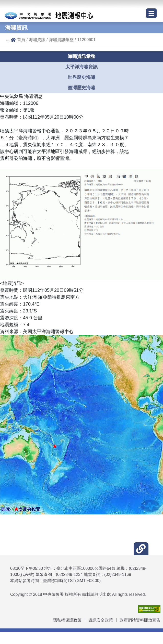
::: (8, 40)
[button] (141, 549)
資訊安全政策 (101, 620)
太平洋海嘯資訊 (81, 67)
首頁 (21, 40)
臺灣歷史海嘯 (81, 88)
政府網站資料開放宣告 (140, 620)
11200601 (86, 40)
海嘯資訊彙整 (61, 40)
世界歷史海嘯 (81, 77)
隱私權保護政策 (67, 620)
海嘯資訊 (37, 40)
